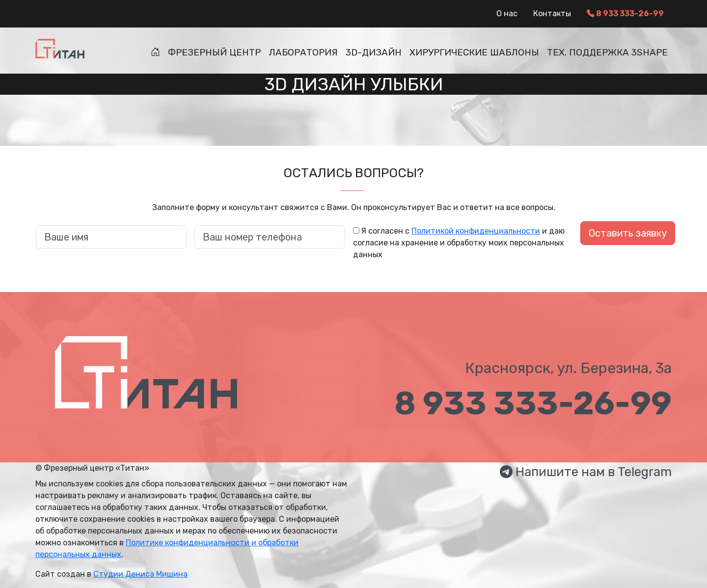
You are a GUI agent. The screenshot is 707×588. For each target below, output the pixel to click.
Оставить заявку (628, 233)
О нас (507, 13)
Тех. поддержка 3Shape (607, 52)
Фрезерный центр (214, 52)
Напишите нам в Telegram (586, 472)
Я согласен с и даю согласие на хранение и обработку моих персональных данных (459, 243)
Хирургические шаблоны (474, 52)
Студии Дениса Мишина (140, 574)
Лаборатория (303, 52)
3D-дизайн (374, 52)
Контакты (552, 13)
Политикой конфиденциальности (476, 231)
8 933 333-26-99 (625, 13)
